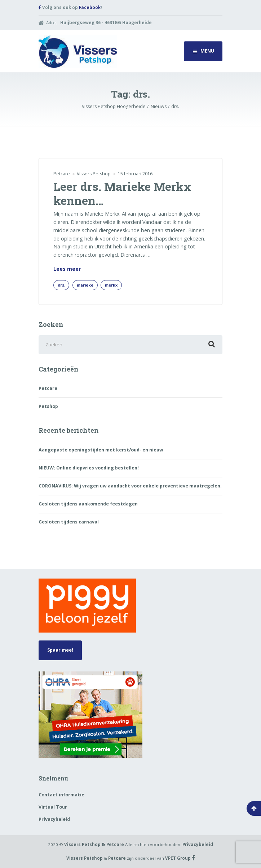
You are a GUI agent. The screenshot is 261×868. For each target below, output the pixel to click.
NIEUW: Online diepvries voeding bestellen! (89, 468)
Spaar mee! (60, 650)
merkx (111, 285)
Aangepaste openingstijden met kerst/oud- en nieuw (101, 450)
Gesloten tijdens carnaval (69, 522)
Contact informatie (61, 795)
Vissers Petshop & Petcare (94, 844)
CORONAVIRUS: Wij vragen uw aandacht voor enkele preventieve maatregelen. (130, 486)
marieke (85, 285)
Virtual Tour (53, 807)
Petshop (48, 406)
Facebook (90, 7)
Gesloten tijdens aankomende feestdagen (88, 504)
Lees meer (67, 269)
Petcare (62, 174)
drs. (61, 285)
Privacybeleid (54, 819)
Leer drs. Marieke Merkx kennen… (122, 193)
